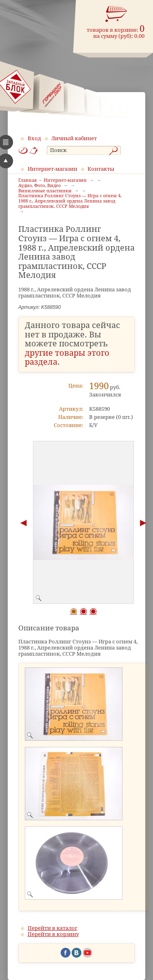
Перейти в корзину (53, 934)
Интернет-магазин (52, 169)
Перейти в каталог (52, 928)
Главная (27, 181)
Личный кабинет (74, 138)
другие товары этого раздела (67, 358)
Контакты (101, 169)
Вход (34, 138)
